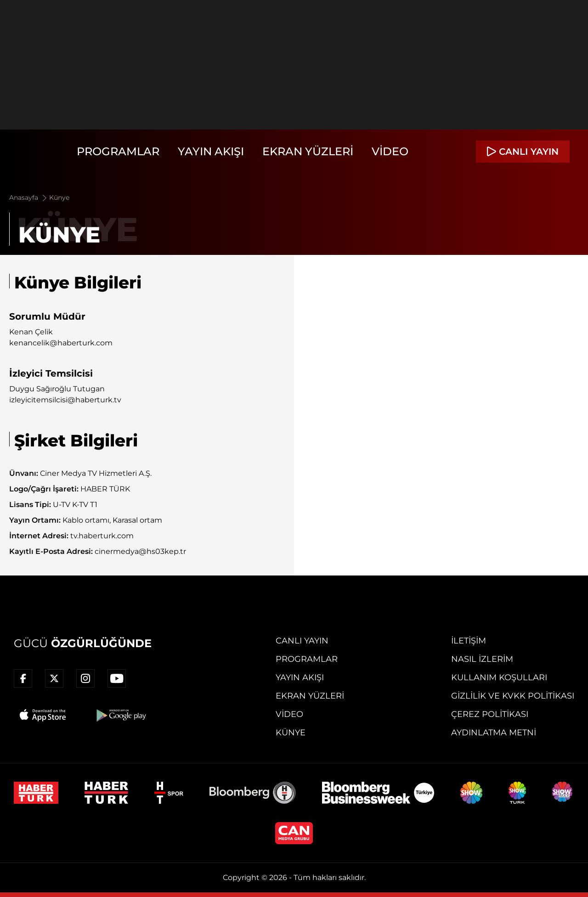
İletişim (469, 641)
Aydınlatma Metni (494, 733)
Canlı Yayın (302, 641)
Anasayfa (29, 197)
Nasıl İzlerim (482, 659)
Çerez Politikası (490, 714)
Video (390, 151)
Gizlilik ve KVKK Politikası (513, 696)
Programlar (118, 151)
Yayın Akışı (211, 151)
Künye (59, 197)
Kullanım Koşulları (499, 677)
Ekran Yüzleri (308, 151)
